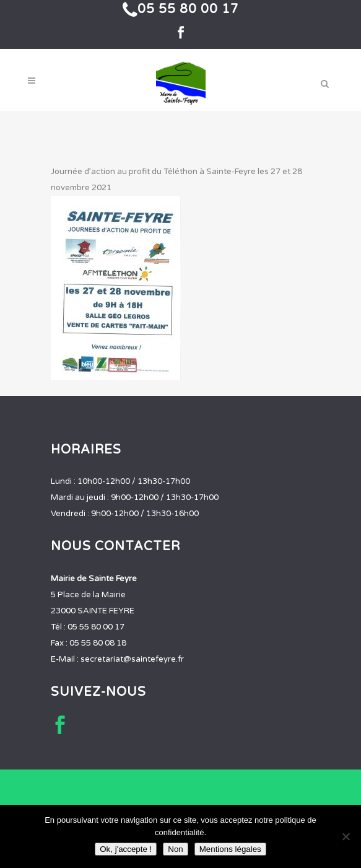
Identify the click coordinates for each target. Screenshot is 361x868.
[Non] (346, 836)
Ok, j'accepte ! (126, 849)
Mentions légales (230, 849)
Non (175, 849)
